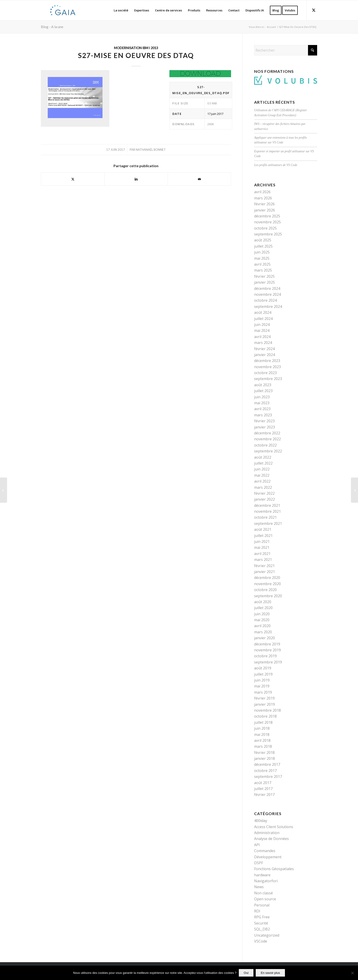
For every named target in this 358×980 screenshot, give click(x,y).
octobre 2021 (265, 517)
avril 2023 (262, 409)
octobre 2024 (265, 300)
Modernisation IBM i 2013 (136, 48)
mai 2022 (262, 475)
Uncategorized (267, 935)
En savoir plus (270, 973)
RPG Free (262, 917)
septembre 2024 (268, 306)
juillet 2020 (263, 608)
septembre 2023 (268, 379)
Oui (246, 973)
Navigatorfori (266, 881)
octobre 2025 (265, 228)
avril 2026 (262, 192)
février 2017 (264, 795)
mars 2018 (263, 746)
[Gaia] (63, 10)
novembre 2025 (267, 222)
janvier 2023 (265, 427)
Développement (268, 857)
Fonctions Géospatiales (274, 869)
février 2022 (264, 493)
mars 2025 (263, 270)
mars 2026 (263, 198)
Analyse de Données (271, 839)
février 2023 (264, 421)
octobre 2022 (265, 445)
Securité (261, 923)
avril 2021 (262, 554)
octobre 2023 (265, 373)
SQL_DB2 (262, 929)
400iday (261, 821)
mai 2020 (262, 620)
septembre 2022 (268, 451)
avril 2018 (262, 740)
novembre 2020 (267, 584)
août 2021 (263, 529)
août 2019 (263, 668)
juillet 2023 (263, 391)
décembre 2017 (267, 764)
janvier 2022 (265, 499)
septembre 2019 (268, 662)
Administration (267, 833)
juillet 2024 (263, 319)
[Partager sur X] (73, 179)
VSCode (261, 941)
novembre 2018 (267, 710)
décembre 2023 (267, 361)
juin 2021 (262, 542)
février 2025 (264, 276)
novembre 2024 (267, 294)
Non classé (263, 893)
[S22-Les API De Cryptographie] (4, 490)
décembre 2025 (267, 216)
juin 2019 (262, 680)
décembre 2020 (267, 578)
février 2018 (264, 753)
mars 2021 (263, 560)
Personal (262, 905)
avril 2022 (262, 481)
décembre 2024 (267, 288)
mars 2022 (263, 487)
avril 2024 (262, 337)
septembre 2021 (268, 523)
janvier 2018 (265, 758)
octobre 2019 (265, 656)
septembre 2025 (268, 234)
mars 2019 (263, 692)
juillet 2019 (263, 674)
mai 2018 (262, 734)
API (257, 845)
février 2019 (264, 698)
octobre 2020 (265, 590)
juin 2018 (262, 728)
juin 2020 (262, 614)
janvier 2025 (265, 282)
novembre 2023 (267, 367)
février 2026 (264, 204)
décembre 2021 (267, 505)
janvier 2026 (265, 210)
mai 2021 (262, 547)
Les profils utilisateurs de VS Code (276, 165)
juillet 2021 (263, 536)
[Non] (352, 973)
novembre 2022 (267, 439)
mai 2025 (262, 258)
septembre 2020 (268, 596)
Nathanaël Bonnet (151, 150)
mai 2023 (262, 403)
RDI (257, 911)
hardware (262, 875)
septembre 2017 (268, 777)
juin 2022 (262, 469)
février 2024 (264, 349)
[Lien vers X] (314, 10)
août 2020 (263, 602)
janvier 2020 (265, 638)
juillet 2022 (263, 463)
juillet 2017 (263, 789)
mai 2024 (262, 330)
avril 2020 (262, 626)
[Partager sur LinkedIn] (136, 179)
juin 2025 (262, 252)
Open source (265, 899)
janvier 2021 (265, 572)
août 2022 (263, 457)
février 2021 (264, 566)
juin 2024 (262, 325)
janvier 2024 (265, 355)
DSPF (259, 863)
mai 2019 (262, 686)
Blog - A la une (52, 27)
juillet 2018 (263, 722)
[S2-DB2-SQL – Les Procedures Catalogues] (354, 490)
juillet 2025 (263, 246)
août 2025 (263, 240)
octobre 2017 (265, 771)
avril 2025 (262, 264)
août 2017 (263, 783)
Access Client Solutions (274, 827)
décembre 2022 (267, 433)
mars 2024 (263, 343)
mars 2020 (263, 632)
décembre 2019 (267, 644)
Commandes (265, 851)
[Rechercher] (286, 50)
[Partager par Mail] (199, 179)
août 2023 (263, 385)
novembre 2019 (267, 650)
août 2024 (263, 312)
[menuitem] (121, 10)
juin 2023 (262, 397)
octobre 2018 (265, 716)
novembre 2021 (267, 511)
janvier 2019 (265, 704)
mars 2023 (263, 415)
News (259, 887)
